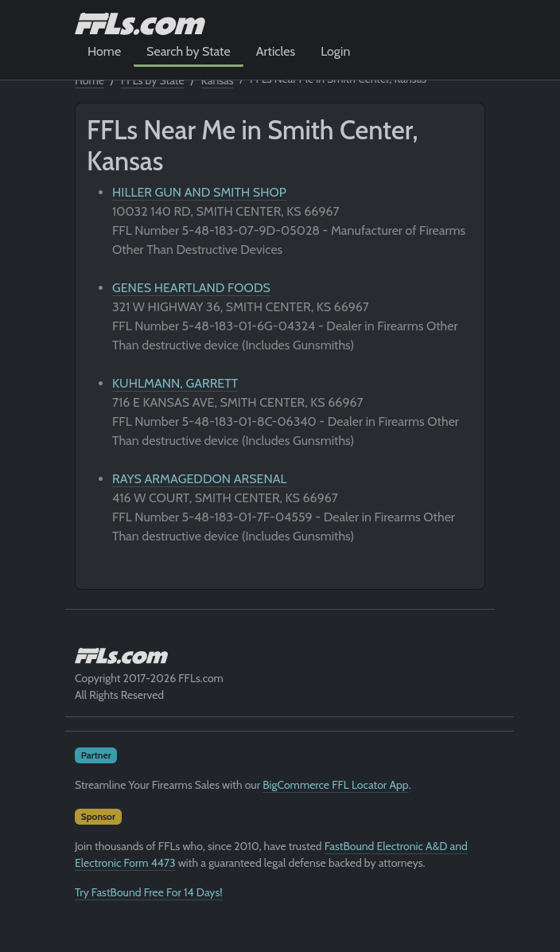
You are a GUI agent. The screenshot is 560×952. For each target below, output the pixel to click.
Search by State (189, 51)
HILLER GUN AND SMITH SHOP (199, 192)
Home (104, 51)
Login (335, 51)
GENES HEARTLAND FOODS (191, 288)
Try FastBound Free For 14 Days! (149, 892)
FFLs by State (153, 80)
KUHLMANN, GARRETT (175, 383)
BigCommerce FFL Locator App (335, 785)
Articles (276, 51)
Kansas (218, 80)
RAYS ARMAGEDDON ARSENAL (200, 479)
